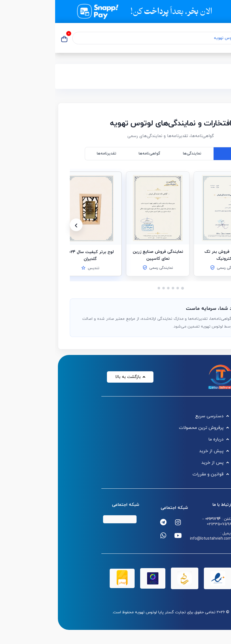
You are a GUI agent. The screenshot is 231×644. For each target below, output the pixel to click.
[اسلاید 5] (108, 288)
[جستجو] (207, 38)
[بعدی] (21, 225)
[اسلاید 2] (123, 288)
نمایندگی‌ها (137, 154)
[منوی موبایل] (222, 38)
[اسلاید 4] (113, 288)
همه (180, 154)
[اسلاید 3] (118, 288)
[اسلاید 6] (104, 288)
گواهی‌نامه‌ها (94, 154)
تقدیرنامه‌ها (51, 154)
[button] (170, 208)
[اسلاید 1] (127, 288)
